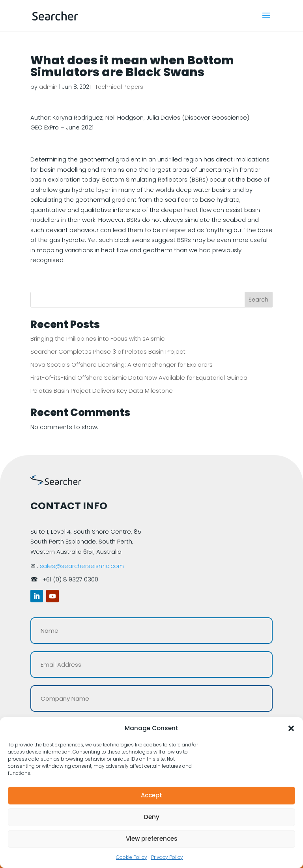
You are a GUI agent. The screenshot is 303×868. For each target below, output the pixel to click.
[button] (291, 728)
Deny (152, 817)
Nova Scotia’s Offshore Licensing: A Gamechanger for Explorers (122, 365)
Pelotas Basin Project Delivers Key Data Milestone (102, 391)
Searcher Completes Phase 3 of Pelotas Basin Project (108, 352)
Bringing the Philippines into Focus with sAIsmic (97, 338)
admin (48, 87)
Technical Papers (119, 87)
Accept (151, 795)
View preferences (152, 839)
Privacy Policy (167, 857)
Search (258, 300)
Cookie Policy (132, 857)
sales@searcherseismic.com (82, 566)
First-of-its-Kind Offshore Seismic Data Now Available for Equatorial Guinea (139, 378)
